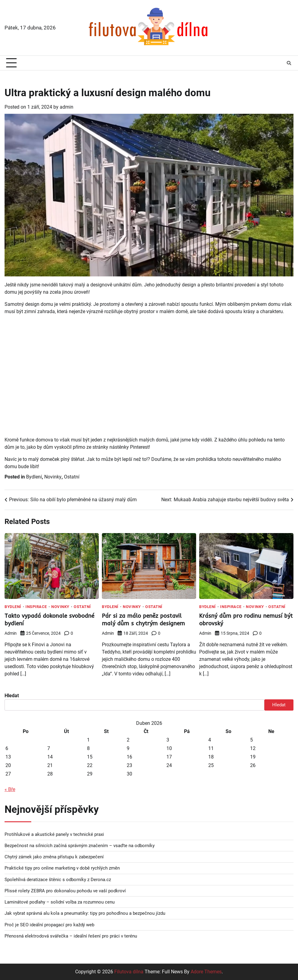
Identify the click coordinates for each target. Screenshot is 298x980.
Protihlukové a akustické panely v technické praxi (54, 834)
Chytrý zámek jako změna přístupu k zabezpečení (54, 857)
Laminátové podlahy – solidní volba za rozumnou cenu (60, 902)
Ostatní (72, 477)
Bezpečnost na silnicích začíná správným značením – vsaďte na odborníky (80, 846)
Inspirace (36, 607)
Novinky (53, 477)
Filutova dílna (129, 972)
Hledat (12, 696)
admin (67, 107)
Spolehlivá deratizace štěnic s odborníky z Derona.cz (58, 880)
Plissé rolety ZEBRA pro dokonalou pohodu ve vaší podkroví (65, 891)
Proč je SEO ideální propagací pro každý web (49, 925)
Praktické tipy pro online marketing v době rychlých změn (62, 868)
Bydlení (34, 477)
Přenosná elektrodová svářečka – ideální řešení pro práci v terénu (71, 936)
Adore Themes (206, 972)
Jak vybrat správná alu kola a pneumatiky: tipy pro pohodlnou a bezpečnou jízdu (85, 913)
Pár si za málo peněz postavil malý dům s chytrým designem (144, 619)
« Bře (10, 789)
